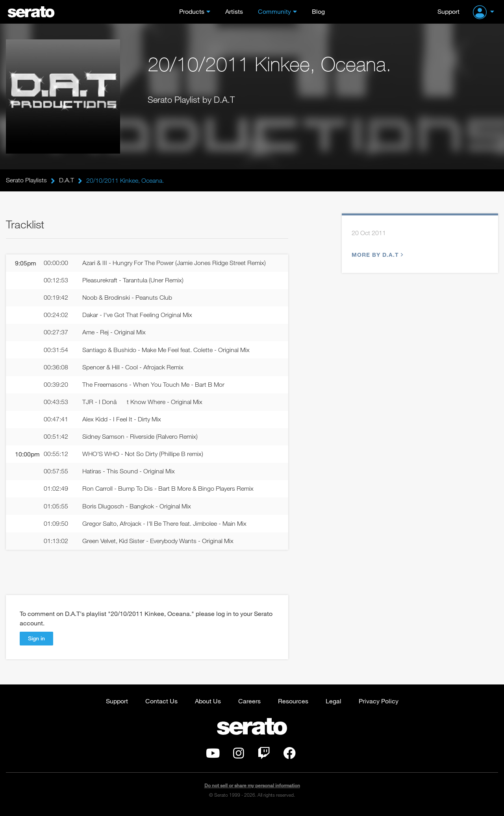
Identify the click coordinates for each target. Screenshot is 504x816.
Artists (234, 11)
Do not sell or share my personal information (252, 790)
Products (192, 11)
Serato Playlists (26, 180)
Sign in (36, 643)
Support (448, 11)
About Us (208, 706)
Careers (249, 706)
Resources (293, 706)
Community (274, 11)
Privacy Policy (379, 706)
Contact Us (161, 706)
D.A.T (67, 180)
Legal (334, 706)
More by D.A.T (376, 255)
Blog (318, 11)
